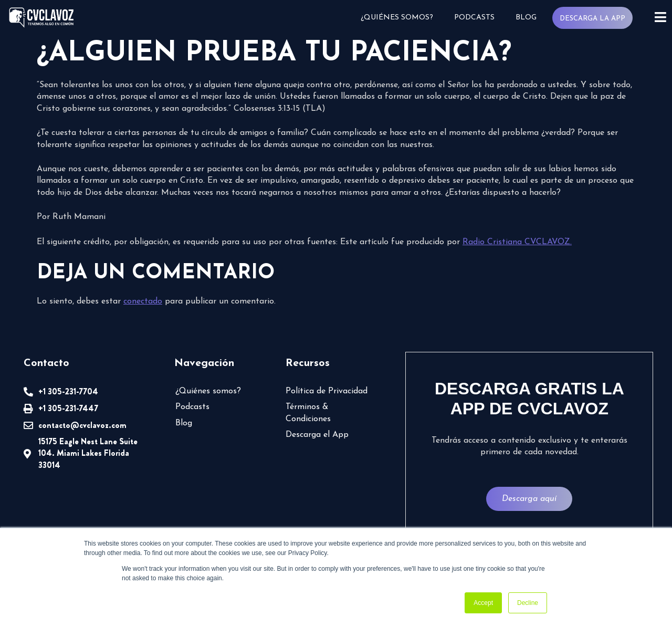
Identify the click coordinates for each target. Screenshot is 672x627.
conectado (143, 301)
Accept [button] (483, 603)
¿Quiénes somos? (397, 18)
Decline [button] (528, 603)
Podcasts (474, 18)
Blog (526, 18)
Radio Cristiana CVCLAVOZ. (517, 242)
